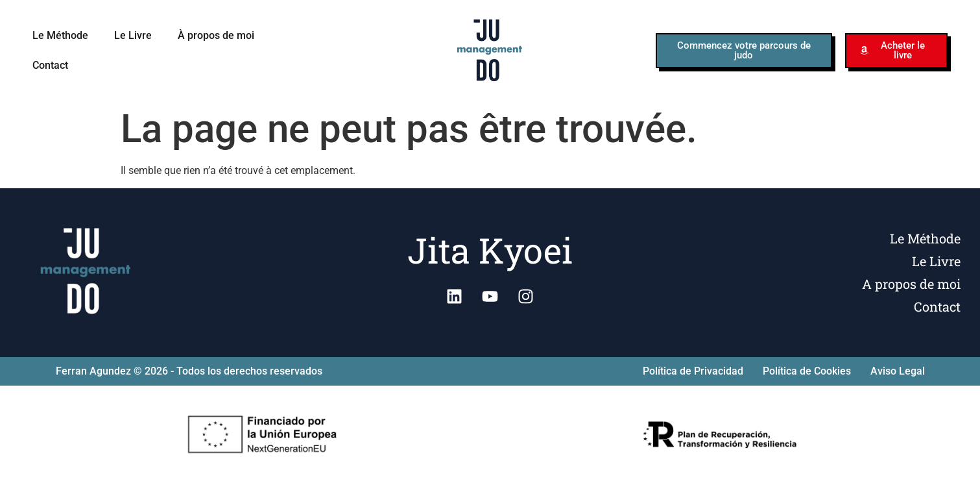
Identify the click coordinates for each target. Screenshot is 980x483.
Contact (50, 65)
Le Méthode (60, 35)
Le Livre (133, 35)
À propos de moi (216, 35)
